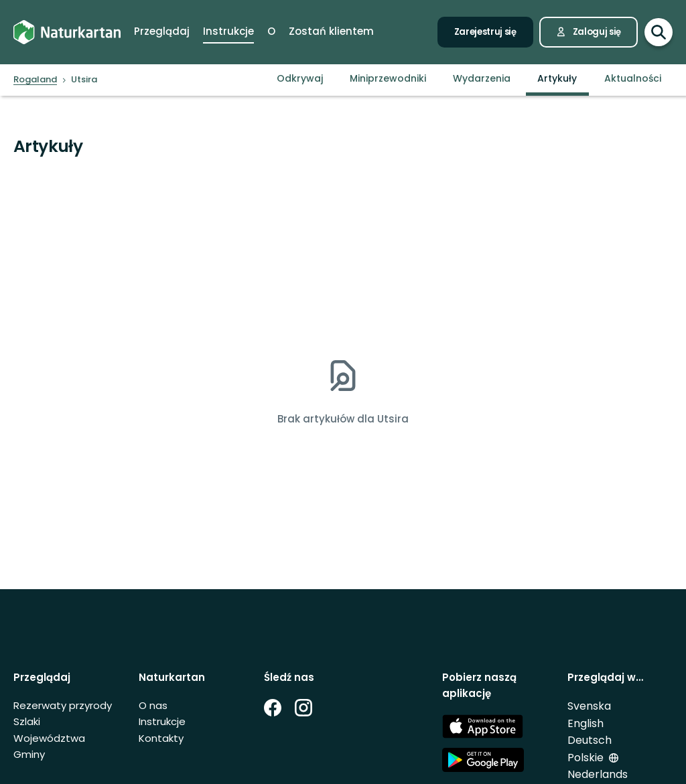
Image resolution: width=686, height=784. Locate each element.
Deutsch (590, 740)
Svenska (589, 706)
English (586, 723)
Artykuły (557, 78)
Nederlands (598, 774)
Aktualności (633, 78)
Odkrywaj (300, 78)
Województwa (49, 738)
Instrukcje (162, 721)
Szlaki (27, 721)
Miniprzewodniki (388, 78)
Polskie (586, 758)
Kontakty (161, 738)
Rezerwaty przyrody (63, 705)
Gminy (29, 754)
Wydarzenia (482, 78)
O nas (153, 705)
